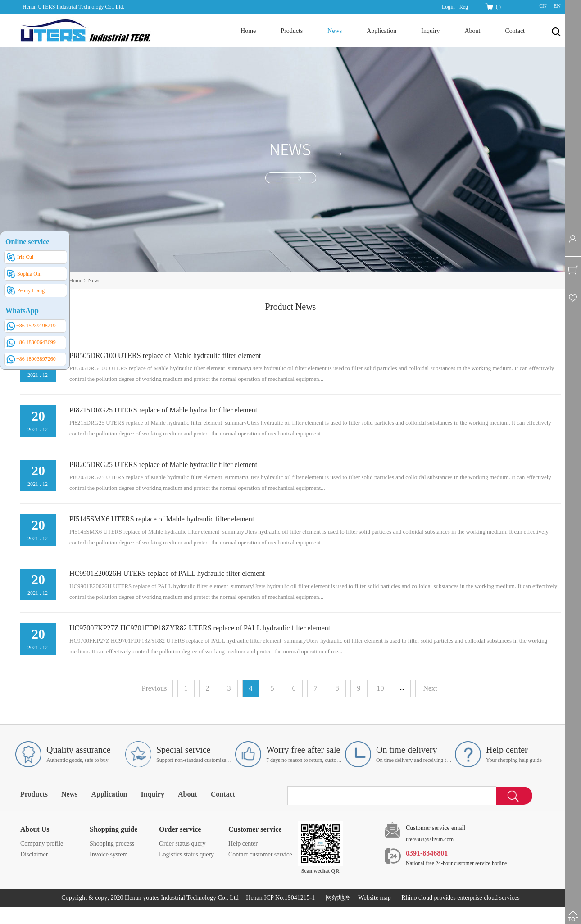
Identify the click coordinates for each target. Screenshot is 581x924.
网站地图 (337, 898)
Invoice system (109, 854)
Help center (243, 844)
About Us (35, 829)
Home (248, 31)
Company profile (42, 844)
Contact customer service (260, 854)
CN (543, 6)
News (94, 281)
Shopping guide (113, 829)
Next (430, 688)
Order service (180, 829)
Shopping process (112, 844)
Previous (154, 688)
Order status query (182, 844)
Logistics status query (186, 854)
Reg (464, 7)
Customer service (255, 829)
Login (448, 7)
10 (381, 688)
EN (557, 6)
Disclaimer (34, 854)
